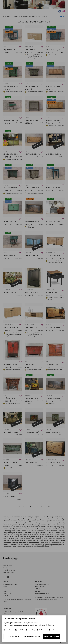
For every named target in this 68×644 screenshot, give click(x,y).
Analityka (21, 630)
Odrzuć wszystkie (12, 636)
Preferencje (43, 630)
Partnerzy (54, 630)
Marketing (31, 630)
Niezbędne (10, 630)
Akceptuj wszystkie (51, 636)
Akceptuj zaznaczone (32, 636)
